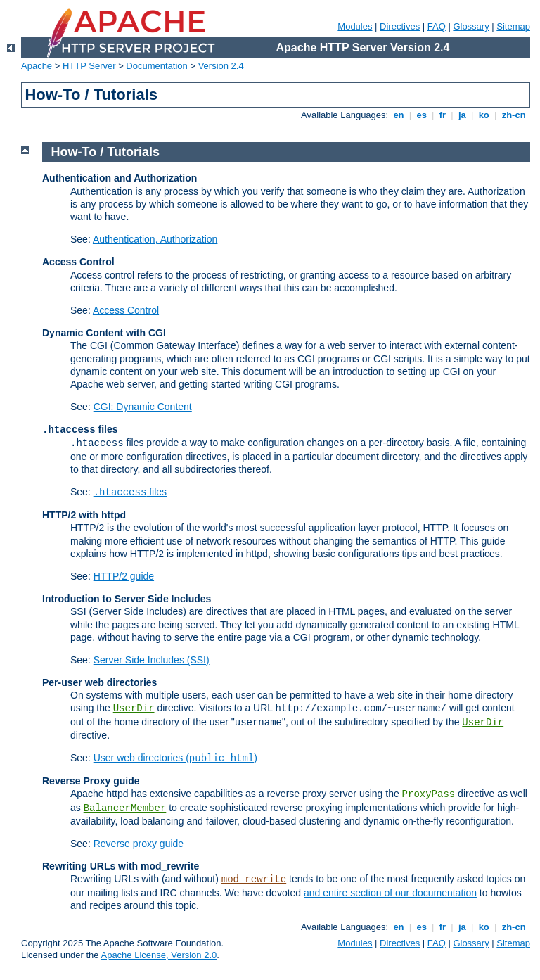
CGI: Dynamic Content (143, 407)
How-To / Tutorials (105, 152)
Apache (37, 66)
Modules (355, 26)
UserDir (134, 708)
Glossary (471, 26)
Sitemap (513, 26)
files (130, 492)
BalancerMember (125, 808)
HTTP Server (89, 66)
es (422, 115)
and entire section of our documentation (390, 893)
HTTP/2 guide (124, 576)
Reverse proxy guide (139, 844)
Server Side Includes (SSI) (152, 660)
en (399, 115)
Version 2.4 (221, 66)
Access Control (126, 310)
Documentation (156, 66)
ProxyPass (429, 794)
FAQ (437, 26)
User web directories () (175, 758)
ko (484, 115)
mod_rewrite (254, 879)
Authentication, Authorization (155, 239)
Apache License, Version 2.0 (159, 955)
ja (462, 115)
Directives (400, 26)
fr (443, 115)
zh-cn (514, 115)
